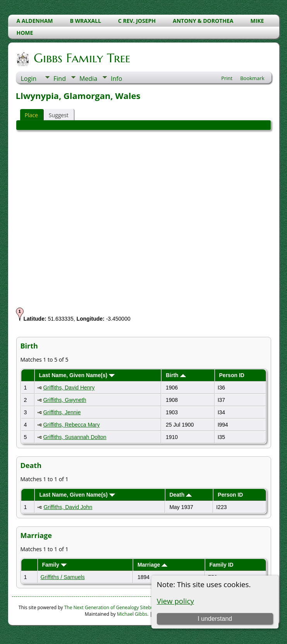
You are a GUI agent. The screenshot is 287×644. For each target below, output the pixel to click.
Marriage (152, 565)
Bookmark (252, 78)
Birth (176, 375)
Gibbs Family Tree (81, 58)
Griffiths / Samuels (63, 577)
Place (31, 115)
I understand (215, 619)
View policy (175, 601)
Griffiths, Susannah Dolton (75, 437)
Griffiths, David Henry (69, 388)
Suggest (59, 115)
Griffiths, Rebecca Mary (71, 425)
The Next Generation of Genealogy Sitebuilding (115, 607)
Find (60, 79)
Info (116, 79)
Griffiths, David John (68, 507)
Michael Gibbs (132, 614)
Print (227, 78)
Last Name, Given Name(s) (77, 375)
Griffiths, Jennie (62, 412)
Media (88, 79)
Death (180, 495)
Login (29, 79)
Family (54, 565)
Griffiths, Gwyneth (64, 400)
